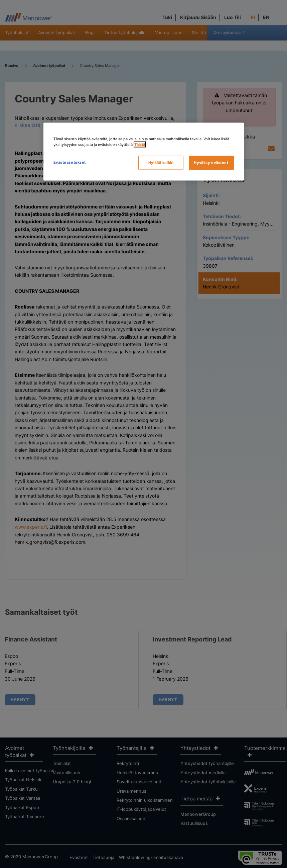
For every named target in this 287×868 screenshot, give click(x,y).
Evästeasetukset (70, 162)
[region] (144, 152)
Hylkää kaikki (161, 163)
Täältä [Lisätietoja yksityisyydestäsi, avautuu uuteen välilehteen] (140, 145)
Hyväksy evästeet (211, 163)
